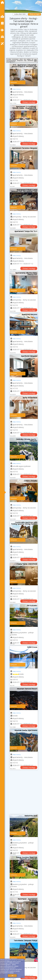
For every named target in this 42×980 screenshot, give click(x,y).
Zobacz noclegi (29, 102)
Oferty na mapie (34, 14)
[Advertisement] (21, 793)
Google (10, 961)
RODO (12, 973)
